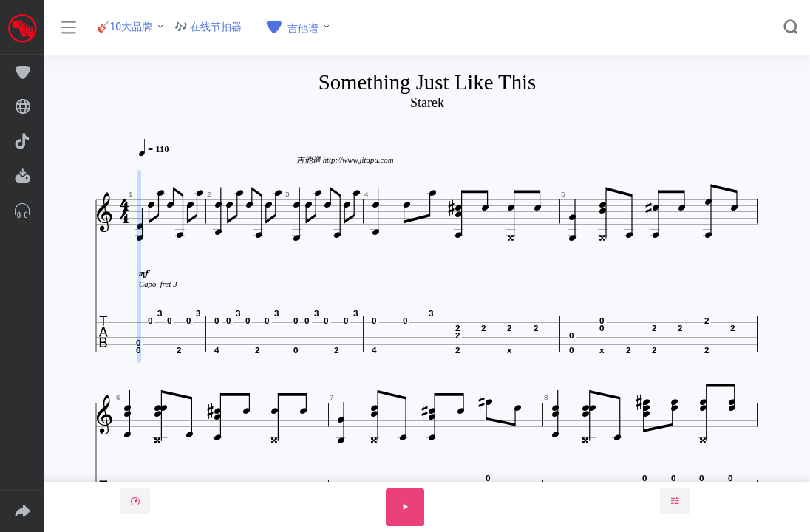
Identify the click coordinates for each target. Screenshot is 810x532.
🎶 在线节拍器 (208, 27)
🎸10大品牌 (125, 27)
